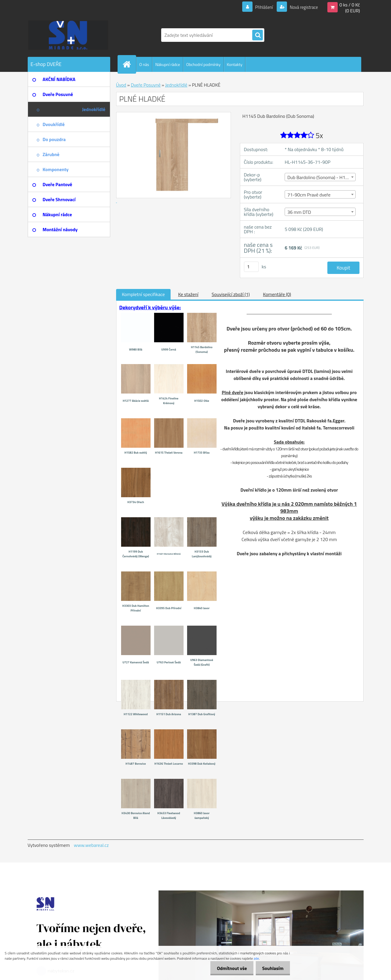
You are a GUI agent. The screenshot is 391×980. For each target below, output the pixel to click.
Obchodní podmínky (203, 64)
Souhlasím (272, 968)
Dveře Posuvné (146, 85)
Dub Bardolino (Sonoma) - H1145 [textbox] (320, 177)
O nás (144, 64)
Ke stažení (188, 294)
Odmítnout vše (229, 968)
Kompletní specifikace (143, 294)
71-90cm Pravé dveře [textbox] (309, 195)
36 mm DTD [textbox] (299, 212)
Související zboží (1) (231, 294)
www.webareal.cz (91, 845)
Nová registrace (302, 7)
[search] (258, 35)
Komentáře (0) (277, 294)
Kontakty (235, 64)
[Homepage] (129, 64)
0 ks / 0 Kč (350, 5)
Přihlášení (261, 7)
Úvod (121, 85)
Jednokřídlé (176, 85)
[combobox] (320, 177)
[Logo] (68, 35)
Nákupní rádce (168, 64)
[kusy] (251, 267)
